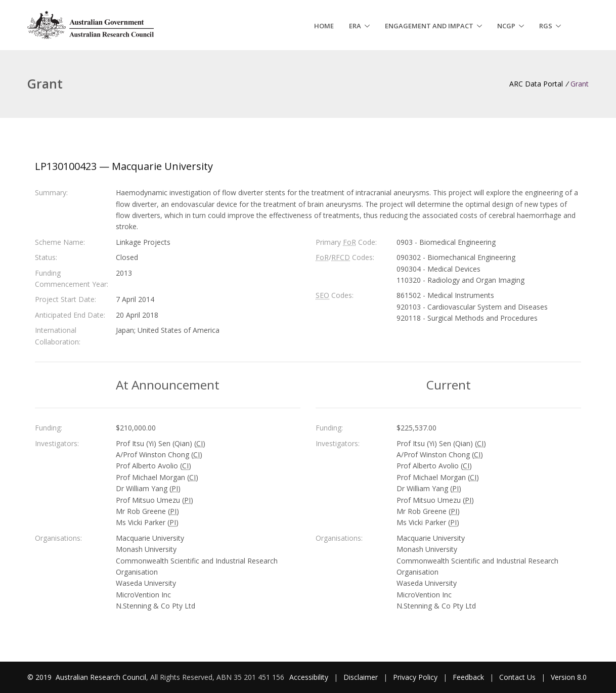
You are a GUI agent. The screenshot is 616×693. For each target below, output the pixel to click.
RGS (546, 26)
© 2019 (40, 677)
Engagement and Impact (429, 26)
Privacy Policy (415, 677)
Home (324, 26)
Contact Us (517, 677)
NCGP (506, 26)
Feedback (468, 677)
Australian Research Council (101, 677)
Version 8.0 (569, 677)
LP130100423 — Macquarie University (124, 166)
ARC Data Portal (536, 84)
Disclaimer (361, 677)
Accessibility (309, 677)
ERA (355, 26)
